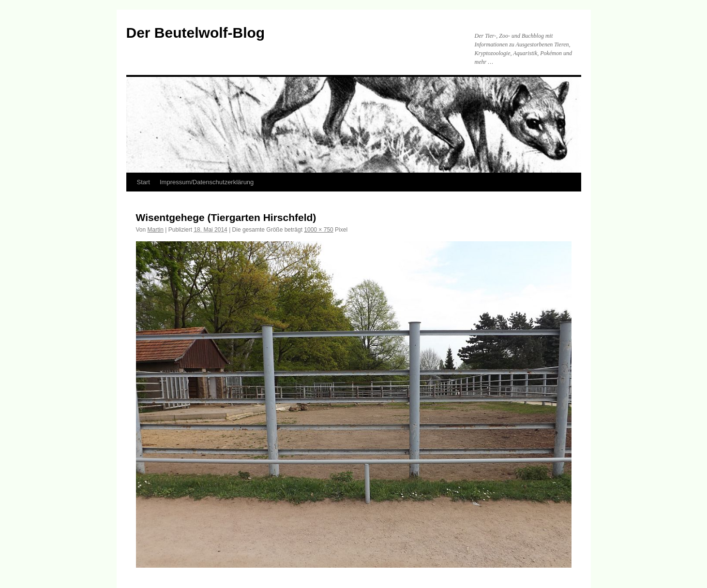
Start (143, 182)
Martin (156, 230)
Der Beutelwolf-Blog (196, 33)
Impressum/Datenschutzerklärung (207, 182)
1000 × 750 (318, 230)
